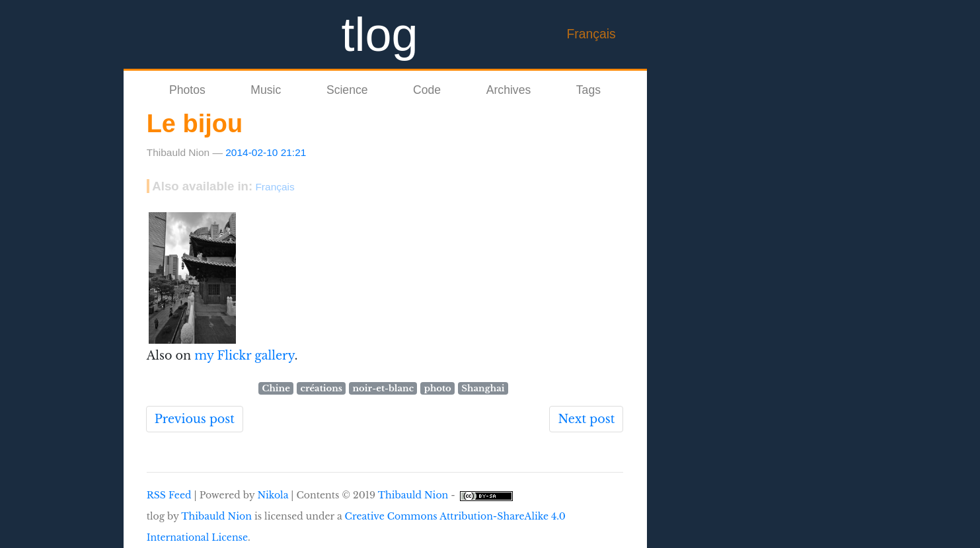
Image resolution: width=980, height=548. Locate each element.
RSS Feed (169, 495)
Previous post (195, 419)
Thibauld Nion (413, 495)
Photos (187, 90)
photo (438, 388)
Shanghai (483, 388)
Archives (509, 90)
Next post (586, 419)
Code (427, 90)
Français (591, 34)
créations (321, 388)
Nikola (273, 495)
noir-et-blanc (384, 388)
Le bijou (195, 124)
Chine (276, 388)
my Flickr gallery (243, 356)
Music (266, 90)
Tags (588, 90)
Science (347, 90)
